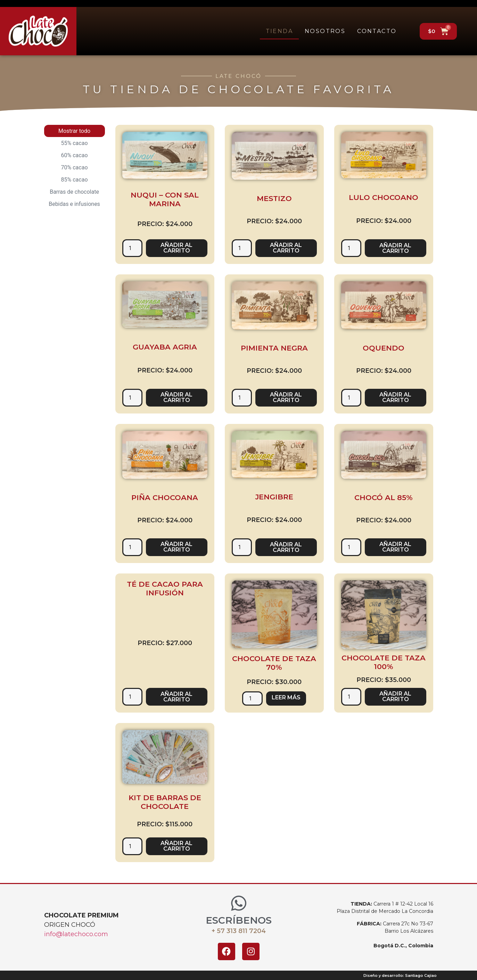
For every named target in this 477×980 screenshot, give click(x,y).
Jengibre (274, 497)
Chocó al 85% (384, 497)
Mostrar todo (74, 131)
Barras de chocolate (74, 192)
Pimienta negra (274, 348)
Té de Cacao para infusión (165, 588)
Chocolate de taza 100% (384, 662)
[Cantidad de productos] (132, 248)
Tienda (279, 31)
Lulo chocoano (384, 197)
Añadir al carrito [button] (176, 248)
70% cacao (75, 167)
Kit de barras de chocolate (165, 802)
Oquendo (384, 348)
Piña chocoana (165, 497)
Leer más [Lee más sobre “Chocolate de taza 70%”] (286, 697)
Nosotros (325, 31)
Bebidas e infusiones (74, 204)
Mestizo (274, 198)
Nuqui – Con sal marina (165, 199)
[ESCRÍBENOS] (239, 903)
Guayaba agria (165, 347)
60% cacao (75, 155)
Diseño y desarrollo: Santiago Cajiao (400, 975)
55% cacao (75, 143)
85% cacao (75, 180)
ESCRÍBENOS (239, 920)
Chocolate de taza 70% (274, 663)
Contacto (377, 31)
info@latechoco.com (76, 934)
